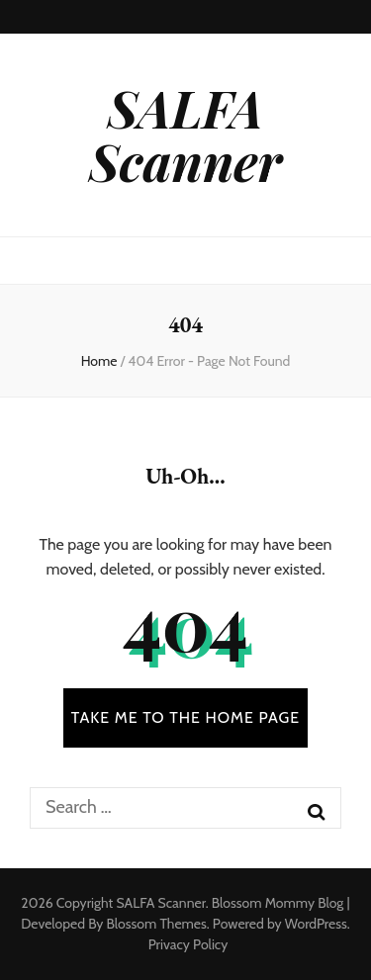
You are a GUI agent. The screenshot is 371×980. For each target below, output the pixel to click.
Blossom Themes (156, 924)
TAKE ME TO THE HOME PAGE (186, 717)
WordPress (316, 924)
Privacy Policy (188, 944)
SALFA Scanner (185, 134)
